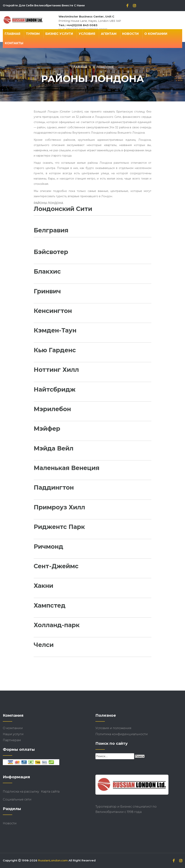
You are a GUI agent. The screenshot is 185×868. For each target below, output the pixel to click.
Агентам (109, 34)
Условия (87, 34)
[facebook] (127, 6)
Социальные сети (17, 799)
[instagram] (134, 6)
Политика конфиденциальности (122, 734)
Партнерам (12, 740)
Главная (13, 34)
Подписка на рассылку (21, 792)
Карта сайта (50, 792)
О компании (156, 34)
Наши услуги (13, 734)
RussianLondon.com (53, 860)
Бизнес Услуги (59, 34)
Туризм (33, 34)
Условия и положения (113, 728)
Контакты (14, 43)
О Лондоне (103, 67)
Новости (130, 34)
